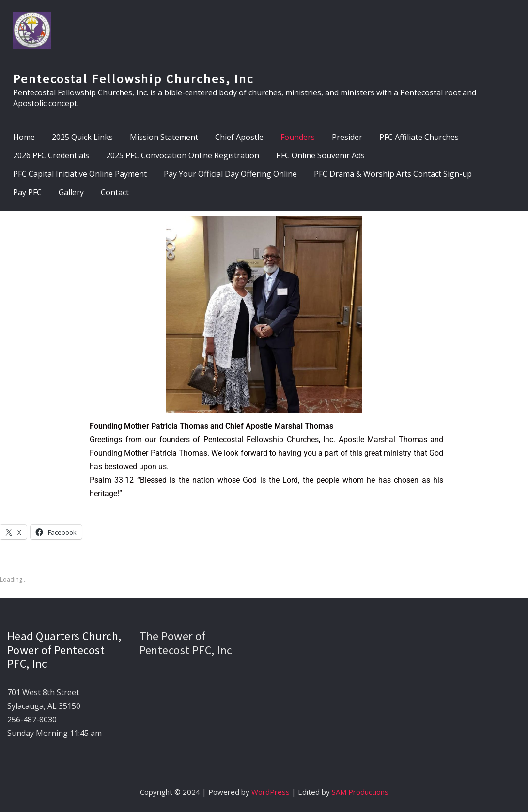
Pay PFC (27, 192)
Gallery (71, 192)
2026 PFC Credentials (51, 155)
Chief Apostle (239, 137)
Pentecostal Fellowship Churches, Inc (133, 79)
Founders (298, 137)
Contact (115, 192)
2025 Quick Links (82, 137)
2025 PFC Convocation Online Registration (183, 155)
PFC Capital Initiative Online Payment (80, 174)
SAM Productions (360, 792)
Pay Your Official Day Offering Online (230, 174)
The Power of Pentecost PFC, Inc (186, 643)
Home (24, 137)
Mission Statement (164, 137)
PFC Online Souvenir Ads (320, 155)
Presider (347, 137)
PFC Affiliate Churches (419, 137)
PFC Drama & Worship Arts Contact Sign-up (393, 174)
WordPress (271, 792)
